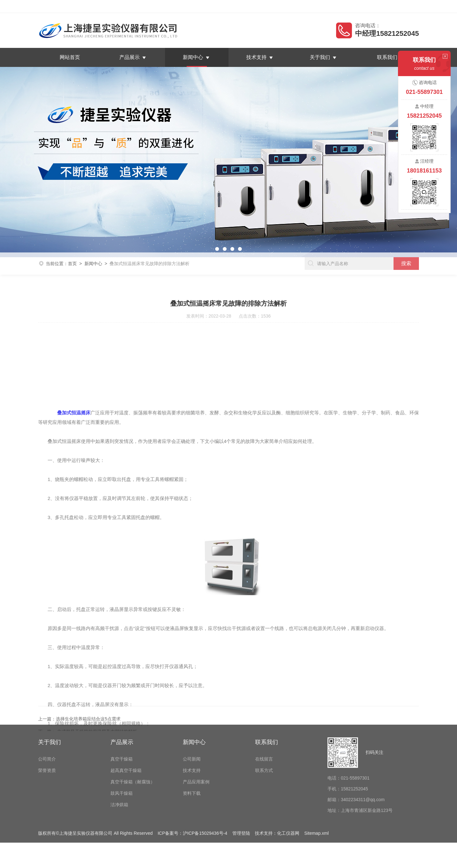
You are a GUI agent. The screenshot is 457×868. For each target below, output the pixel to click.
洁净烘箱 (119, 764)
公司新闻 (192, 719)
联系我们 (412, 6)
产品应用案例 (196, 741)
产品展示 (132, 57)
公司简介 (47, 719)
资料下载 (192, 753)
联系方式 (264, 730)
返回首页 (363, 6)
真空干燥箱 (122, 719)
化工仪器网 (288, 793)
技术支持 (256, 57)
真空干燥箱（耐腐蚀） (133, 741)
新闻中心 (194, 57)
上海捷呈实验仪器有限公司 (85, 6)
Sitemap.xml (317, 793)
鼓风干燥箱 (122, 753)
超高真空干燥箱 (126, 730)
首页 (72, 256)
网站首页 (73, 57)
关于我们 (318, 57)
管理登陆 (241, 793)
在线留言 (388, 6)
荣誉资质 (47, 730)
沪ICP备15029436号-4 (205, 793)
